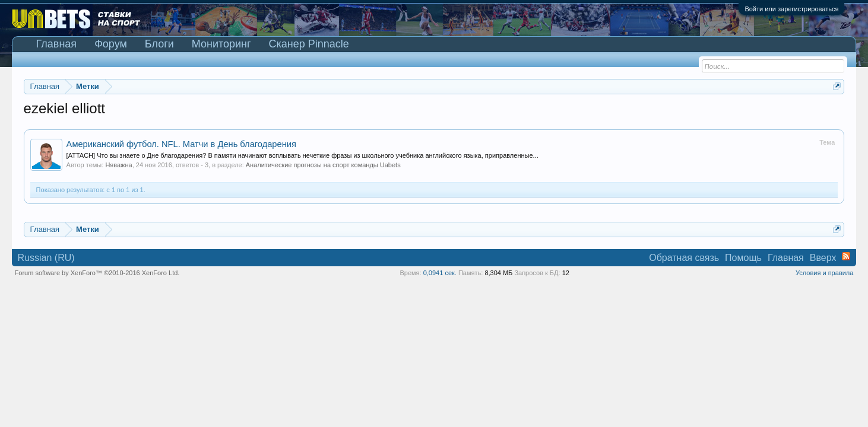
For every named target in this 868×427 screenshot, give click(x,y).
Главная (57, 44)
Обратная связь (684, 258)
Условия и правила (824, 273)
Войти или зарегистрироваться (791, 9)
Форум (111, 44)
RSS (846, 256)
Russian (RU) (46, 258)
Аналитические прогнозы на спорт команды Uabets (323, 165)
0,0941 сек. (440, 273)
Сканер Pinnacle (309, 44)
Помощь (743, 258)
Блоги (159, 44)
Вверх (823, 258)
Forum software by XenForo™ (97, 273)
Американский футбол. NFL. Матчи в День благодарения (181, 144)
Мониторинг (221, 44)
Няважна (118, 165)
